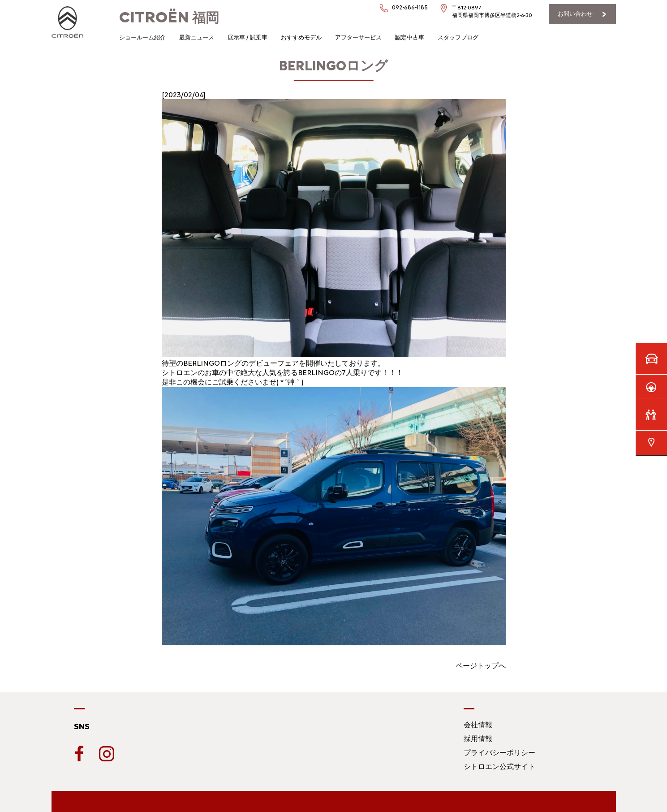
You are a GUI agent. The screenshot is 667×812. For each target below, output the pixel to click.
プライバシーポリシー (499, 753)
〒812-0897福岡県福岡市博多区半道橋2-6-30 (492, 11)
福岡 (169, 18)
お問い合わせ (575, 14)
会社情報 (478, 725)
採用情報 (478, 739)
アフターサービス (358, 37)
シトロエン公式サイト (499, 767)
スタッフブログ (458, 37)
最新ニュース (197, 37)
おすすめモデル (301, 37)
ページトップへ (481, 666)
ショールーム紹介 (142, 37)
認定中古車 (410, 37)
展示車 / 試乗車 (247, 37)
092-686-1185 (410, 7)
